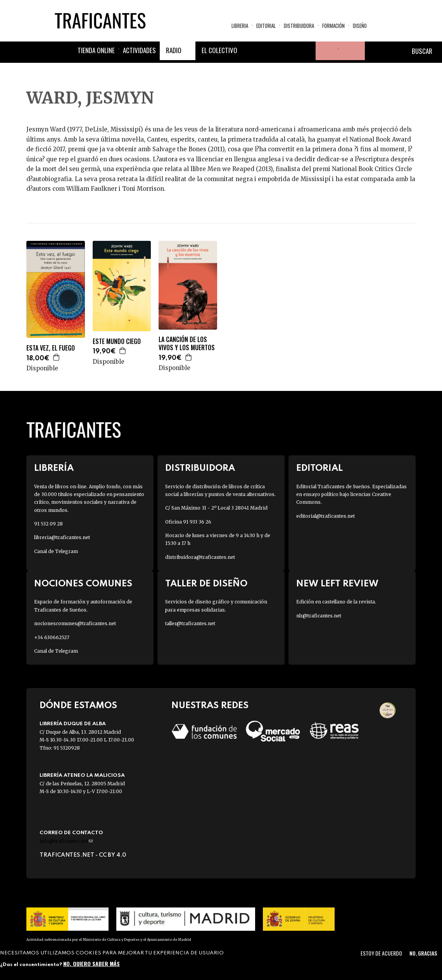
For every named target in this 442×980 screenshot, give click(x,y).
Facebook (250, 51)
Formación (333, 26)
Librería (54, 468)
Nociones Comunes (83, 584)
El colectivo (219, 50)
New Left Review (337, 584)
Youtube (306, 51)
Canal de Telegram (56, 551)
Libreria (240, 26)
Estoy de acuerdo (381, 953)
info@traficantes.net (66, 841)
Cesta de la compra (352, 51)
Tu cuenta (325, 51)
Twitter (269, 51)
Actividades (139, 50)
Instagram (288, 51)
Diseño (360, 26)
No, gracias (423, 953)
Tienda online (96, 50)
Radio (174, 50)
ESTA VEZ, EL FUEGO (51, 348)
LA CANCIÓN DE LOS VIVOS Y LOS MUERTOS (187, 344)
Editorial (266, 26)
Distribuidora (299, 26)
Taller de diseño (206, 584)
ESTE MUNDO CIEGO (117, 341)
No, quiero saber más (92, 964)
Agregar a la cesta (57, 357)
